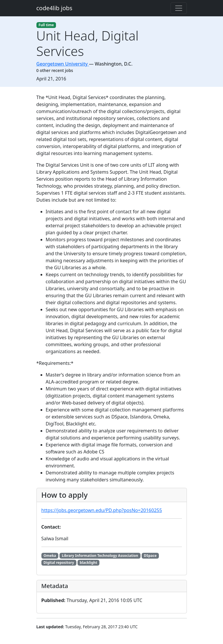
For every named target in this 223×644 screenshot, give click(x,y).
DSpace (150, 556)
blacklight (89, 563)
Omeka (50, 556)
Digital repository (59, 563)
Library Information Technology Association (100, 556)
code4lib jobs (55, 8)
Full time (46, 25)
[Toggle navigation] (179, 8)
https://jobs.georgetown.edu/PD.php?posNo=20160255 (102, 510)
